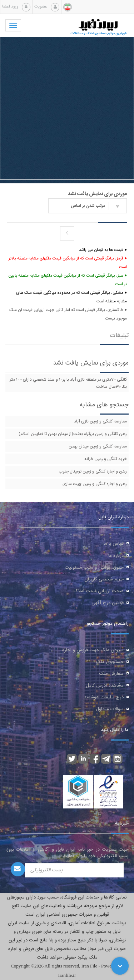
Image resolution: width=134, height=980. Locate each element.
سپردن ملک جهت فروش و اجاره (93, 650)
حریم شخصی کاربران (104, 579)
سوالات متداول (110, 709)
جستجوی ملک (110, 662)
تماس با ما (114, 544)
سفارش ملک (111, 674)
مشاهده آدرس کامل (105, 685)
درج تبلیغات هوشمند (104, 697)
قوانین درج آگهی (108, 603)
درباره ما (116, 556)
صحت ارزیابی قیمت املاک (99, 591)
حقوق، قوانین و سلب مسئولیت (94, 568)
